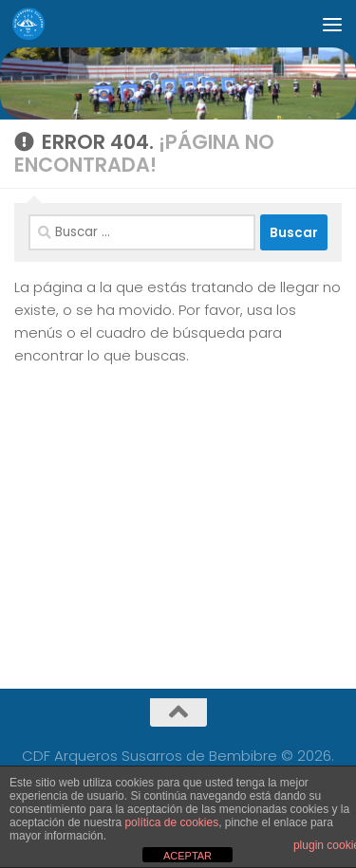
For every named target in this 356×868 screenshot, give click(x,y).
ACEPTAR (187, 856)
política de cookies (171, 822)
